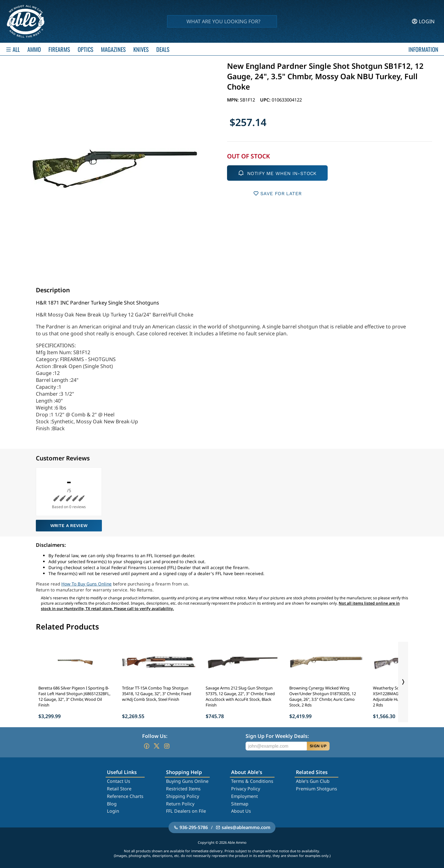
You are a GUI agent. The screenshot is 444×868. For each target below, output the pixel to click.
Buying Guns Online (187, 781)
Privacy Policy (246, 789)
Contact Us (119, 781)
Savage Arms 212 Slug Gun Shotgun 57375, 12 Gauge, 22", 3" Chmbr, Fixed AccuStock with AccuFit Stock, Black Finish (240, 696)
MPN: (233, 100)
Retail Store (119, 789)
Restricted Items (183, 789)
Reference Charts (125, 796)
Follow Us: (155, 736)
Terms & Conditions (252, 781)
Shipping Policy (183, 796)
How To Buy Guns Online (86, 584)
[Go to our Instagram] (167, 746)
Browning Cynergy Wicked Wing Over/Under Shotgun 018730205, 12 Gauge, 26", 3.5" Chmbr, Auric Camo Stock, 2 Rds (323, 696)
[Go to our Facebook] (147, 746)
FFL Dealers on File (186, 811)
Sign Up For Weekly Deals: (277, 736)
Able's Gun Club (313, 781)
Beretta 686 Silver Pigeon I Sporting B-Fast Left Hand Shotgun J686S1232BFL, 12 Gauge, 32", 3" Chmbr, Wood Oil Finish (74, 696)
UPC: (266, 100)
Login (113, 811)
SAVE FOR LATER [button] (277, 193)
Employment (244, 796)
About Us (241, 811)
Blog (112, 804)
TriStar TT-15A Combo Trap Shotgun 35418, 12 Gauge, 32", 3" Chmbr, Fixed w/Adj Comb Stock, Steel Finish (157, 694)
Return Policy (180, 804)
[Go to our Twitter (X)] (157, 746)
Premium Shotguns (316, 789)
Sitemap (240, 804)
